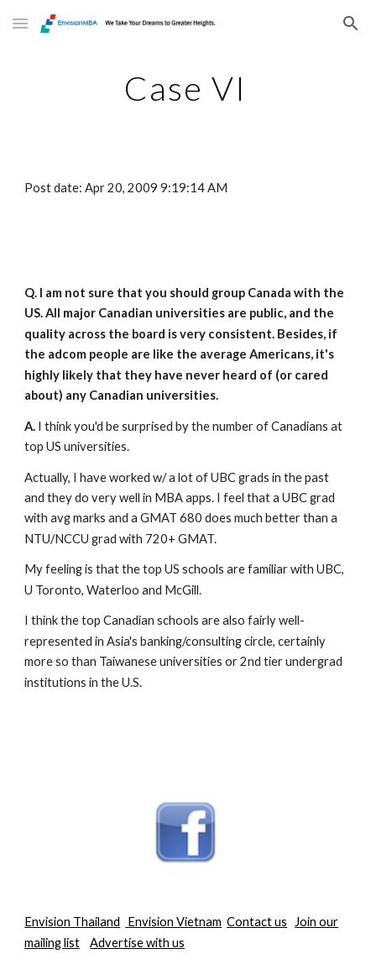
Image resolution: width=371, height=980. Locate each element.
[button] (20, 23)
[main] (185, 88)
